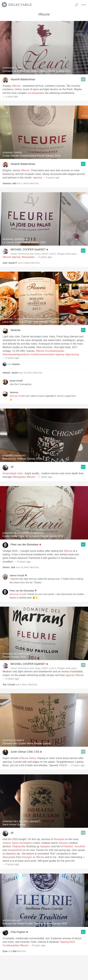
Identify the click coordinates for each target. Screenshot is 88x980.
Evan (5, 951)
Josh (5, 263)
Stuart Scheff (16, 381)
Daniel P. (13, 263)
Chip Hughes (18, 932)
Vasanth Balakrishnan (23, 79)
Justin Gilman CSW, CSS (25, 752)
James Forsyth (17, 575)
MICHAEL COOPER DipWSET (28, 250)
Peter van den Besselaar (25, 545)
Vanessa (7, 183)
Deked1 (16, 364)
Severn (15, 373)
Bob (15, 951)
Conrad (11, 685)
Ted (4, 685)
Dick (13, 567)
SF (12, 467)
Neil (14, 183)
